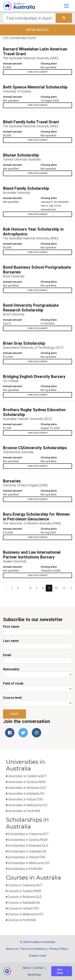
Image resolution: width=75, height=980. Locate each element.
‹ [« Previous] (6, 588)
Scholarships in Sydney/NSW (27, 840)
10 (56, 588)
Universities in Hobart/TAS (25, 799)
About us (12, 949)
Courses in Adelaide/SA (24, 903)
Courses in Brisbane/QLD (24, 897)
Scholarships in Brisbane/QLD (28, 845)
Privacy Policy (58, 949)
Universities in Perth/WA (24, 811)
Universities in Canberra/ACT (27, 776)
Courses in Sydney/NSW (24, 891)
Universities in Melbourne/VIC (27, 805)
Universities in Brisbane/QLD (27, 788)
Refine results (37, 30)
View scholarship (37, 72)
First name (11, 627)
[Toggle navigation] (66, 6)
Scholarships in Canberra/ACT (28, 834)
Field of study (13, 683)
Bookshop (34, 974)
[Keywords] (29, 18)
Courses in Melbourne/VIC (25, 914)
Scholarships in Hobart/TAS (26, 857)
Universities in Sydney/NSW (26, 782)
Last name (11, 641)
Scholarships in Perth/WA (25, 869)
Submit (14, 714)
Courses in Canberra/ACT (25, 885)
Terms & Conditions (33, 949)
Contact (39, 968)
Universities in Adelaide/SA (26, 793)
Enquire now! (38, 955)
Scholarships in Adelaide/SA (27, 851)
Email (7, 655)
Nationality (11, 669)
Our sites (60, 971)
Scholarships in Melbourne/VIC (29, 863)
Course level (12, 698)
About (27, 968)
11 (64, 588)
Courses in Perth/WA (22, 920)
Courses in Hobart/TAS (23, 908)
